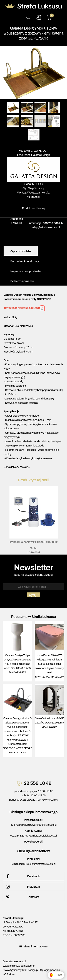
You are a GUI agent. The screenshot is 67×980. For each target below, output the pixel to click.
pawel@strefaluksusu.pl (43, 825)
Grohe (33, 548)
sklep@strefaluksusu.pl (46, 227)
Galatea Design (40, 155)
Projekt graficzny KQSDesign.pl (20, 970)
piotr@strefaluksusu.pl (43, 864)
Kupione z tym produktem (27, 271)
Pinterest (22, 897)
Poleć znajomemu (22, 281)
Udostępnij (16, 219)
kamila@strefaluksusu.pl (43, 836)
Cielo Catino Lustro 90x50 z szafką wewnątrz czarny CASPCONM (49, 723)
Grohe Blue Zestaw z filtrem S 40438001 (34, 542)
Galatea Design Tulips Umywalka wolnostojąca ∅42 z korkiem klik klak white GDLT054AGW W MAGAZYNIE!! (18, 664)
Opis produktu (21, 251)
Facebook (22, 876)
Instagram (22, 887)
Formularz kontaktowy (25, 261)
